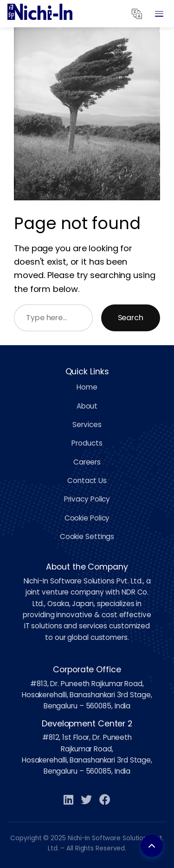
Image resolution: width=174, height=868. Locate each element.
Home (87, 387)
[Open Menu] (159, 14)
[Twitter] (86, 800)
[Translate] (137, 14)
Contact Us (87, 480)
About (87, 406)
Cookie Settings (87, 536)
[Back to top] (152, 846)
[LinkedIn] (68, 800)
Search (131, 318)
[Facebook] (105, 800)
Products (87, 443)
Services (87, 425)
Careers (87, 462)
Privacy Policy (87, 499)
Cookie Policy (87, 518)
